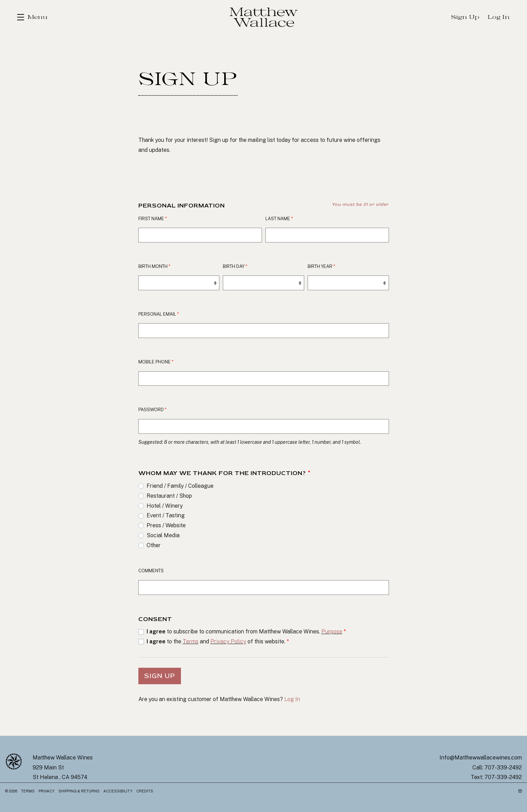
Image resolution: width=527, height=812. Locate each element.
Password (152, 410)
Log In (292, 699)
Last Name (279, 219)
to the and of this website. (218, 641)
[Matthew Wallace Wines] (14, 762)
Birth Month (154, 266)
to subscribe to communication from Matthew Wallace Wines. (246, 631)
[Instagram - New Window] (520, 791)
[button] (32, 17)
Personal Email (159, 314)
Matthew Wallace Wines (264, 17)
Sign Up (160, 676)
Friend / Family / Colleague (180, 486)
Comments (151, 571)
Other (154, 545)
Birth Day (235, 266)
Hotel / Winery (165, 506)
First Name (153, 219)
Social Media (163, 535)
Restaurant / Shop (169, 496)
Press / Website (166, 525)
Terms (191, 641)
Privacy (47, 791)
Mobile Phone (156, 362)
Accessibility (118, 791)
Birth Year (321, 266)
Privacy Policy (228, 641)
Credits (145, 791)
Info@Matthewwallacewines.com (481, 758)
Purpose (332, 631)
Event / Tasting (166, 515)
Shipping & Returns (79, 791)
